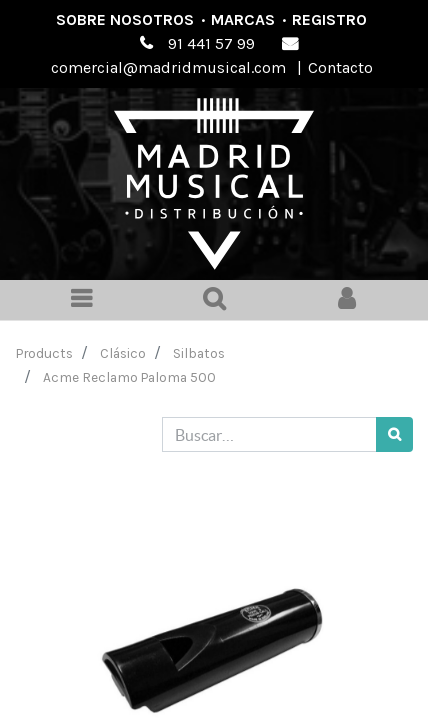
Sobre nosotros (125, 19)
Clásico (123, 353)
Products (44, 353)
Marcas (243, 19)
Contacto (340, 67)
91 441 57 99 (211, 43)
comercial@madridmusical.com (168, 67)
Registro (329, 19)
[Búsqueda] (394, 434)
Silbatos (199, 353)
